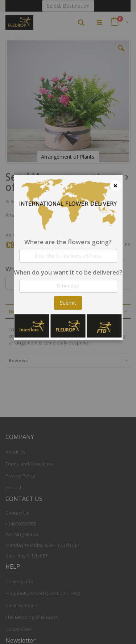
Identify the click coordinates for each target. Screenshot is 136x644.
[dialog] (68, 322)
